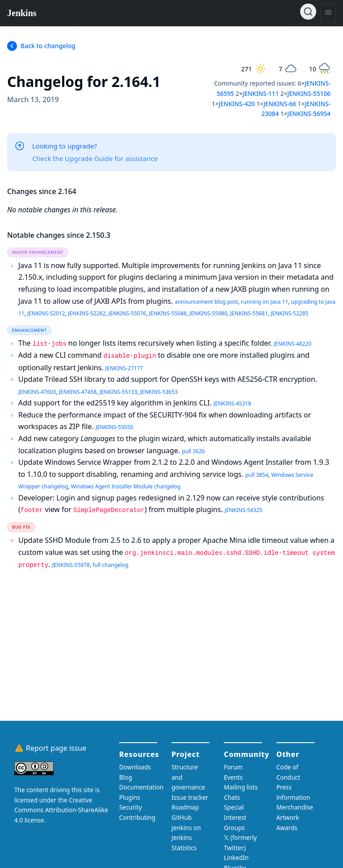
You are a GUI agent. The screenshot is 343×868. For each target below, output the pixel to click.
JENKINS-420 (236, 104)
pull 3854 (257, 475)
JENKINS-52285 (289, 313)
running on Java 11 (265, 302)
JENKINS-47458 (78, 392)
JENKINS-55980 (208, 313)
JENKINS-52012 (46, 313)
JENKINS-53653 (159, 392)
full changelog (110, 565)
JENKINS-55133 (118, 392)
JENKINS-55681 (249, 313)
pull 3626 (193, 451)
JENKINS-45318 (232, 403)
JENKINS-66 (280, 104)
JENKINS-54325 (243, 510)
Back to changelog (48, 46)
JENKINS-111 (261, 93)
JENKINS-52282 (87, 313)
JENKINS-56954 (309, 114)
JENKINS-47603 (37, 392)
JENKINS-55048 (168, 313)
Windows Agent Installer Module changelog (126, 486)
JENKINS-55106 (309, 93)
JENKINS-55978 (71, 565)
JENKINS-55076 (127, 313)
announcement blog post (206, 302)
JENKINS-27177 (124, 368)
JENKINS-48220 (293, 344)
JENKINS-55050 (114, 427)
